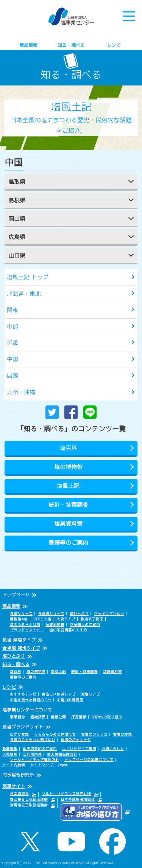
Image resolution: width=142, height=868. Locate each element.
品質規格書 (55, 625)
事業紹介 (17, 717)
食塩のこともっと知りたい (33, 740)
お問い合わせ (113, 749)
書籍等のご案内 (68, 543)
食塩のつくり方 (94, 734)
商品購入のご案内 (85, 625)
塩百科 (68, 448)
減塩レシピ (91, 694)
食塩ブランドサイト (23, 727)
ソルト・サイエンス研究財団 (66, 794)
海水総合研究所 (18, 775)
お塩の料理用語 (70, 700)
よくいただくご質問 (79, 749)
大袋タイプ (66, 619)
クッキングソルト (109, 614)
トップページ (16, 595)
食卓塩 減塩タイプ (21, 648)
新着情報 (10, 749)
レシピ (114, 45)
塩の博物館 (68, 467)
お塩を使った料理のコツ (31, 700)
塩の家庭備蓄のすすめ (68, 630)
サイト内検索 (14, 765)
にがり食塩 (19, 734)
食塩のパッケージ (76, 740)
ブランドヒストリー (27, 630)
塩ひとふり (79, 614)
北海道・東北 (24, 294)
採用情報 (79, 717)
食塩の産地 (122, 734)
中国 (12, 359)
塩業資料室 (68, 524)
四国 (12, 376)
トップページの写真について (89, 760)
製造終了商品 (92, 619)
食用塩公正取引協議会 (29, 805)
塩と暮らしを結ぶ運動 (29, 799)
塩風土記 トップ (28, 277)
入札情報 (10, 754)
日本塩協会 (19, 794)
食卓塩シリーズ (51, 614)
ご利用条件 (32, 754)
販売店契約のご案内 (40, 749)
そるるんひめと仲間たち (55, 734)
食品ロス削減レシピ (59, 694)
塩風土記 (68, 486)
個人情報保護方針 (62, 754)
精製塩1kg (18, 619)
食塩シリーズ (21, 614)
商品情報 (28, 45)
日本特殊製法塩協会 (78, 799)
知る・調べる (71, 45)
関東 (12, 310)
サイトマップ (42, 765)
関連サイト (14, 786)
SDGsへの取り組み (107, 717)
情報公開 (58, 717)
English (63, 765)
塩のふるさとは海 (25, 625)
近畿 (12, 343)
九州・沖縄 (21, 392)
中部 (12, 327)
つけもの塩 (42, 619)
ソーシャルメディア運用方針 (34, 760)
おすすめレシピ (23, 694)
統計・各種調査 (68, 505)
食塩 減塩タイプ (19, 640)
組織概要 (38, 717)
